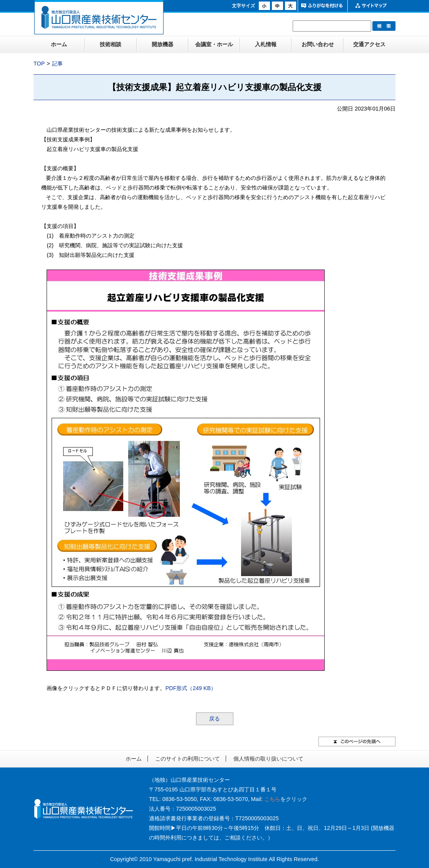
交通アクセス (369, 44)
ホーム (59, 44)
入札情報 (266, 44)
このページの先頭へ (357, 741)
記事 (57, 64)
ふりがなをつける (322, 6)
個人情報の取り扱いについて (268, 759)
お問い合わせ (318, 44)
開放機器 (163, 44)
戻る (214, 719)
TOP (39, 64)
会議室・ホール (214, 44)
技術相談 (111, 44)
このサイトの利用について (188, 759)
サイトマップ (371, 6)
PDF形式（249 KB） (191, 688)
